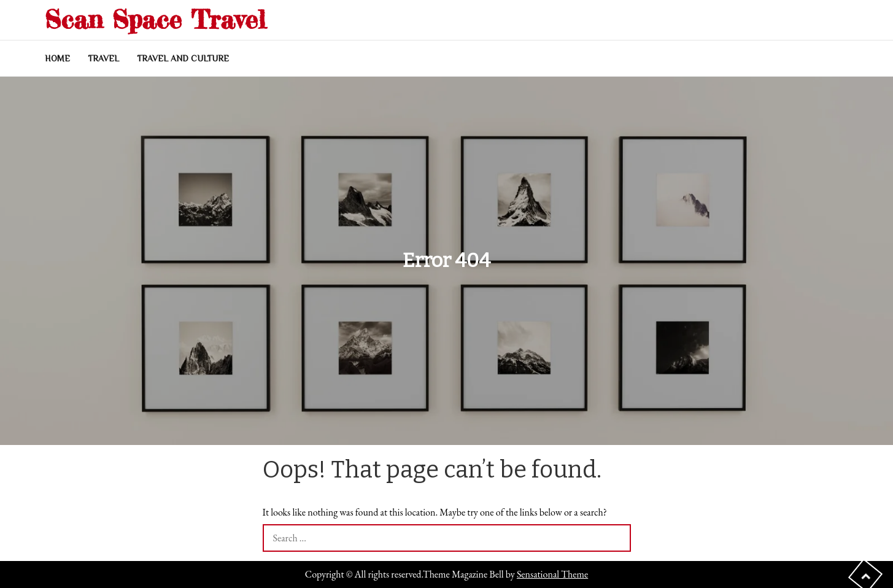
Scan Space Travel (155, 19)
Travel (103, 58)
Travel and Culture (183, 58)
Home (57, 58)
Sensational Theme (552, 574)
